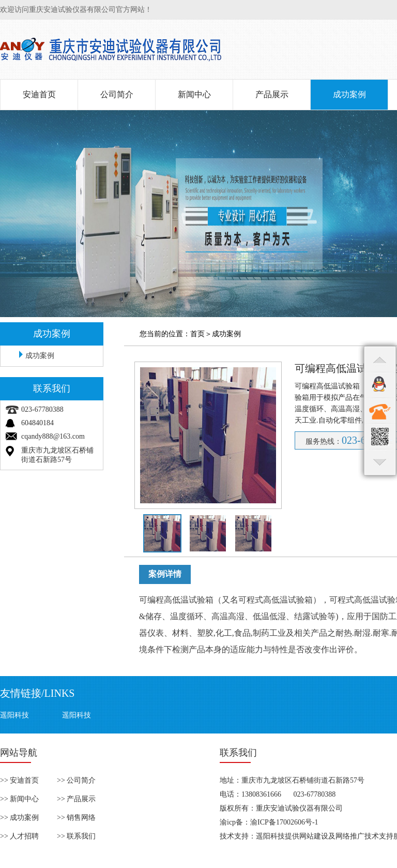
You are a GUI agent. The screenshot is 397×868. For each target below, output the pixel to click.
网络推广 (350, 836)
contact (380, 411)
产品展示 (272, 94)
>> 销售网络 (76, 818)
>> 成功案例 (19, 818)
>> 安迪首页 (19, 780)
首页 (197, 334)
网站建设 (314, 836)
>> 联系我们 (76, 836)
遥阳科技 (14, 715)
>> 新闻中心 (19, 799)
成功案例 (349, 94)
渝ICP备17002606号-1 (284, 822)
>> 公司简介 (76, 780)
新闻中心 (194, 94)
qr (380, 437)
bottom (380, 462)
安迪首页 (39, 94)
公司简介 (117, 94)
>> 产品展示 (76, 799)
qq (380, 385)
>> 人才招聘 (19, 836)
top (380, 359)
